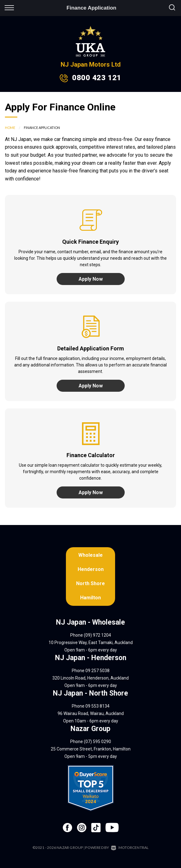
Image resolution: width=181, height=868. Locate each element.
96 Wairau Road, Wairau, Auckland (91, 713)
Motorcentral (130, 847)
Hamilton (90, 598)
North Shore (90, 583)
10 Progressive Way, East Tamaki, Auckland (91, 643)
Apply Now (91, 279)
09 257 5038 (97, 671)
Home (10, 128)
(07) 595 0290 (97, 742)
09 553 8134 (97, 706)
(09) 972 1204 (97, 635)
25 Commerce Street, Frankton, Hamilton (91, 749)
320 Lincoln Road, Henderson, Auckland (90, 678)
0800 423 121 (97, 78)
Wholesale (90, 555)
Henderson (91, 569)
